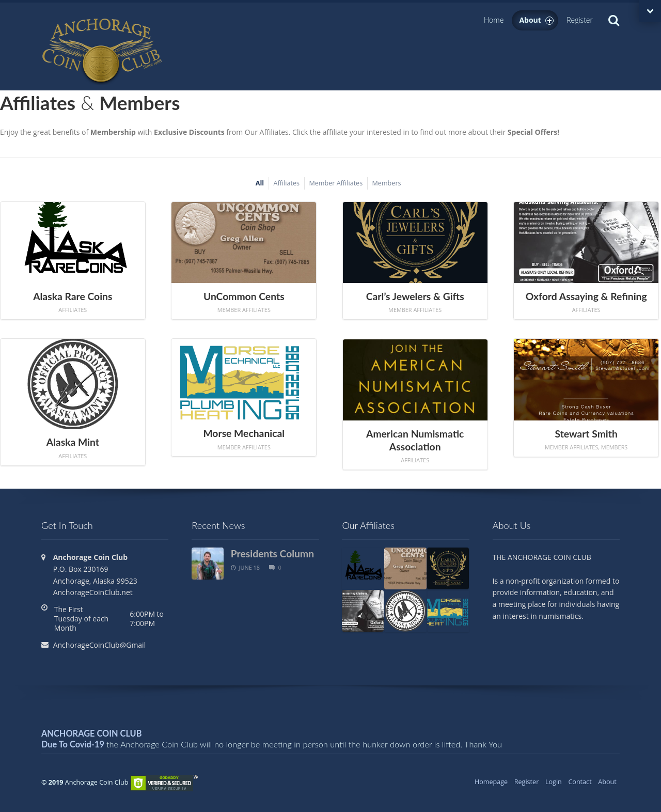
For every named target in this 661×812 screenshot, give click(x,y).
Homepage (491, 782)
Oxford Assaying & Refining (586, 296)
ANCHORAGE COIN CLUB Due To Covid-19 (92, 739)
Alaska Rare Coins (73, 296)
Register (580, 20)
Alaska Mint (73, 442)
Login (554, 782)
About (536, 20)
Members (387, 183)
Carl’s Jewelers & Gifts (415, 296)
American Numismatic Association (415, 440)
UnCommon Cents (244, 296)
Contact (580, 782)
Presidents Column (272, 553)
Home (494, 20)
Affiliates (287, 183)
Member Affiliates (336, 183)
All (260, 183)
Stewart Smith (586, 434)
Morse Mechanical (244, 433)
